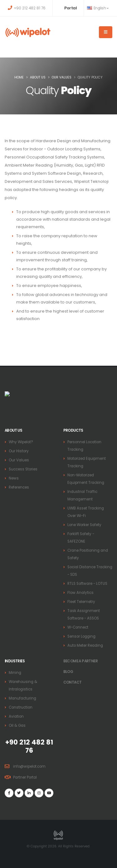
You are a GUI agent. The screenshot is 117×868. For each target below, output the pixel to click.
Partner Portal (25, 777)
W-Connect (78, 627)
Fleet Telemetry (81, 602)
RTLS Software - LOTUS (87, 584)
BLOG (68, 672)
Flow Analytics (80, 593)
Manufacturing (22, 698)
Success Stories (23, 469)
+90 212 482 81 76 (30, 8)
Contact (73, 682)
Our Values (62, 77)
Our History (19, 451)
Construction (21, 707)
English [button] (98, 8)
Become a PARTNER (81, 661)
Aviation (16, 716)
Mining (15, 673)
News (14, 478)
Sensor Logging (81, 636)
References (19, 487)
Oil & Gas (17, 725)
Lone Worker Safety (84, 525)
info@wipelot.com (29, 766)
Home (19, 77)
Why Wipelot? (21, 442)
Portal (71, 8)
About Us (38, 77)
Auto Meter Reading (85, 645)
